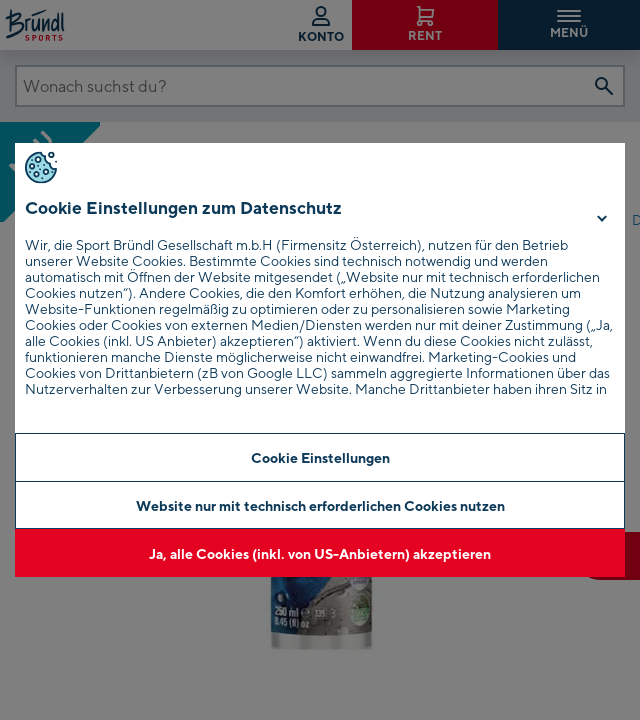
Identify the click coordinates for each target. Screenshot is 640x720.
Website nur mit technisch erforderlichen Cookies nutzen (320, 505)
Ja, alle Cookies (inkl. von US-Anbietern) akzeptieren (320, 553)
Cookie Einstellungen (320, 457)
